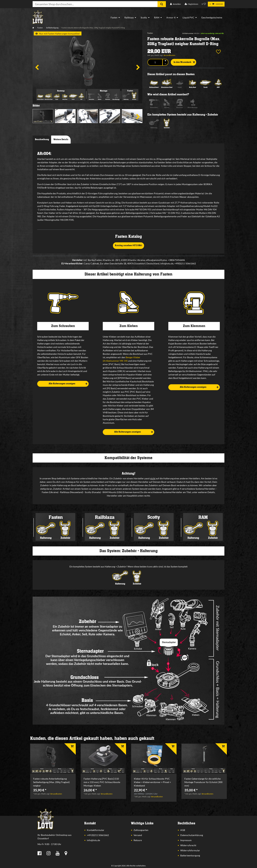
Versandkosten (169, 55)
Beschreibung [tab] (42, 139)
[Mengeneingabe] (155, 62)
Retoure (138, 840)
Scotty (144, 17)
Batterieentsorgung (190, 855)
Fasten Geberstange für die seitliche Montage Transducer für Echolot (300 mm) (203, 782)
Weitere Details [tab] (61, 139)
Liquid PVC (188, 17)
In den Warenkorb (184, 62)
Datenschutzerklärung (192, 835)
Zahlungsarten (141, 830)
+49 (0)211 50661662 (98, 835)
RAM (157, 17)
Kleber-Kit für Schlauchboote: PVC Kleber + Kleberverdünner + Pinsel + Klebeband (152, 782)
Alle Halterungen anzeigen (68, 384)
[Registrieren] (191, 4)
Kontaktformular (96, 830)
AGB (183, 830)
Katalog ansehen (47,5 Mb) (128, 245)
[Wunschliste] (204, 4)
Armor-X (171, 17)
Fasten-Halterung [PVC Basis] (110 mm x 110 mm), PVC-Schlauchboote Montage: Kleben (102, 782)
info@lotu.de (93, 840)
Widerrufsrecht (188, 845)
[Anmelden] (175, 4)
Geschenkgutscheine (212, 17)
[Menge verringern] (165, 64)
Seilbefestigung (52, 28)
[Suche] (162, 4)
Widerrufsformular (190, 850)
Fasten (114, 17)
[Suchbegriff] (95, 4)
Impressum (186, 840)
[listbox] (53, 759)
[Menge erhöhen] (165, 61)
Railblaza (129, 17)
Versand (138, 835)
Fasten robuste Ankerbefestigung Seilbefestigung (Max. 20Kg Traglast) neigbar (51, 782)
